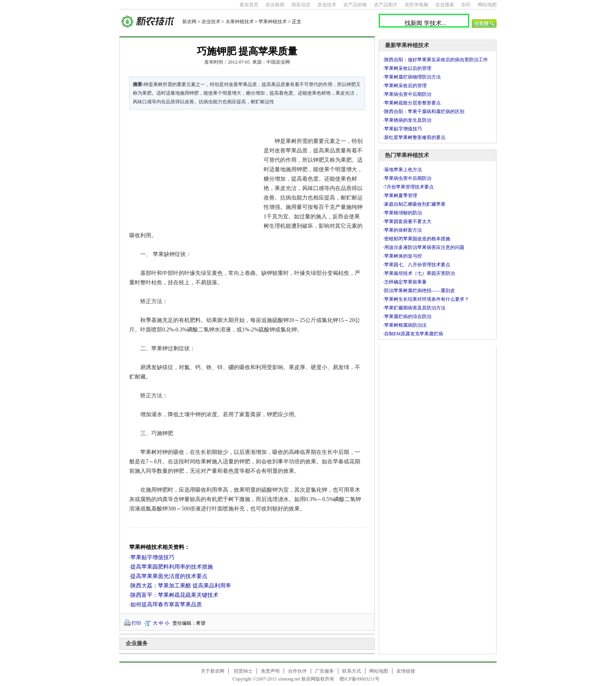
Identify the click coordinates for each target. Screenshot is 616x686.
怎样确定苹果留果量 (405, 282)
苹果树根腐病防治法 (405, 325)
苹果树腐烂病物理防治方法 (412, 77)
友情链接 (406, 671)
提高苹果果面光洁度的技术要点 (169, 576)
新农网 (189, 22)
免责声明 (270, 671)
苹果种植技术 (273, 22)
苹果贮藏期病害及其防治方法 (415, 308)
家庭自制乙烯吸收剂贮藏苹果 (415, 204)
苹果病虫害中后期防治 (408, 94)
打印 (136, 623)
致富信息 (301, 5)
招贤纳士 (243, 671)
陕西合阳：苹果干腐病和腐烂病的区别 (424, 112)
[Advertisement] (192, 169)
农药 (466, 5)
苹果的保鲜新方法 (403, 230)
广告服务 (324, 671)
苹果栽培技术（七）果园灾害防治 (420, 273)
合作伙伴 (297, 671)
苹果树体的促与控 (403, 256)
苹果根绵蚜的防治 (403, 213)
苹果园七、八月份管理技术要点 (417, 265)
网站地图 (487, 5)
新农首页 (249, 5)
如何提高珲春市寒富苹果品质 (166, 605)
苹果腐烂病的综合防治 (408, 316)
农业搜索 (445, 5)
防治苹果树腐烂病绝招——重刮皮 (420, 291)
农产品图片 (386, 5)
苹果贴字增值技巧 (152, 557)
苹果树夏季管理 (401, 196)
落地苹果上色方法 (403, 170)
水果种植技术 (240, 22)
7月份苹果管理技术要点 (409, 187)
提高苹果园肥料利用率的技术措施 (172, 567)
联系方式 (352, 671)
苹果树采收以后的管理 (408, 68)
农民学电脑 (416, 5)
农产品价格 (355, 5)
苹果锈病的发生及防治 (408, 120)
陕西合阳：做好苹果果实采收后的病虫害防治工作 (436, 60)
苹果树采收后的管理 (405, 86)
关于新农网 (213, 671)
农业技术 (327, 5)
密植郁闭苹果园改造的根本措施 (417, 239)
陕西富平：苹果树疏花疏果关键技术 (174, 595)
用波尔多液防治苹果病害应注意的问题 (424, 247)
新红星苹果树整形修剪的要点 (415, 137)
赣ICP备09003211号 (359, 679)
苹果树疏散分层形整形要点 (412, 103)
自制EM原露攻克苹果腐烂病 (414, 334)
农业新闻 (275, 5)
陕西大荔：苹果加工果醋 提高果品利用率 (181, 586)
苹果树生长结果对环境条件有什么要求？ (427, 299)
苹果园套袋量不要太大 (408, 221)
